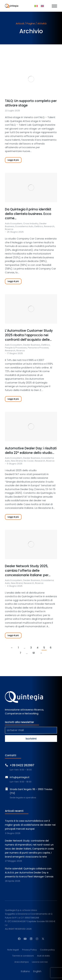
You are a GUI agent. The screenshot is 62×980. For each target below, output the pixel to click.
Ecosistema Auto (24, 226)
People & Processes (16, 348)
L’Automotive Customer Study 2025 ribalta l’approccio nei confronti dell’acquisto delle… (29, 335)
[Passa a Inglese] (42, 6)
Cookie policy (47, 950)
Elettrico (39, 226)
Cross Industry (31, 224)
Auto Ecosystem (14, 224)
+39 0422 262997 (22, 765)
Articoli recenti (14, 811)
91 (34, 653)
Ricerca (9, 229)
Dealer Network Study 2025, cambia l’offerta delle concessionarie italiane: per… (28, 571)
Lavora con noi (40, 962)
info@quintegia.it (20, 777)
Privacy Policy (29, 950)
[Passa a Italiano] (36, 6)
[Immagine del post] (31, 79)
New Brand (17, 461)
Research (49, 226)
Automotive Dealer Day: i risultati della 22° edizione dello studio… (31, 451)
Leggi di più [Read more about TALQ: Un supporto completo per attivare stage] (13, 160)
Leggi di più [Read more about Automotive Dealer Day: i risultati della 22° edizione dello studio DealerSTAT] (13, 517)
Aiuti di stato (43, 956)
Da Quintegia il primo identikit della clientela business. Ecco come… (28, 214)
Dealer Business (32, 345)
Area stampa (21, 962)
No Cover (29, 461)
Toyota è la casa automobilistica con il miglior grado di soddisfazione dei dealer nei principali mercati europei (30, 825)
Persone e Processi (38, 348)
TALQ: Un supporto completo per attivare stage (31, 103)
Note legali (13, 950)
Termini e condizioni (23, 956)
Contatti (11, 755)
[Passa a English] (37, 971)
